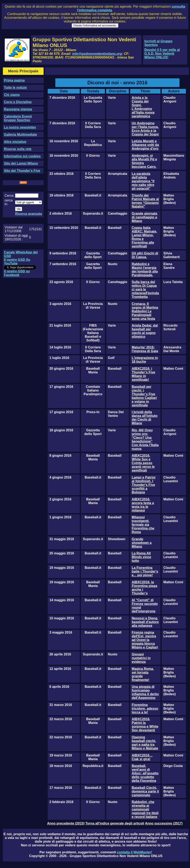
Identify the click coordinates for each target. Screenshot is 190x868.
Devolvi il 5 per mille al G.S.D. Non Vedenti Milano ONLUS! (162, 54)
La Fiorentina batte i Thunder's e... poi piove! (145, 571)
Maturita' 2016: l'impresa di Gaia (145, 349)
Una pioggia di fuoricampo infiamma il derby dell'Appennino (145, 692)
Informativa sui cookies (22, 156)
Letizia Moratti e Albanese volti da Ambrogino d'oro (145, 145)
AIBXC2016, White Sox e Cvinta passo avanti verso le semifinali (143, 463)
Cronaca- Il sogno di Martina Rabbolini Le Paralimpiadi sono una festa (145, 311)
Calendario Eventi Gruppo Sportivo (18, 118)
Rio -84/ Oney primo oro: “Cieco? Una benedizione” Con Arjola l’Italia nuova (145, 439)
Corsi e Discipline (18, 102)
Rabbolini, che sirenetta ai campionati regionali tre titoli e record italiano (145, 809)
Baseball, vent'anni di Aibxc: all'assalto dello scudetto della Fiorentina (145, 773)
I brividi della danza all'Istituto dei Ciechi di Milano (145, 418)
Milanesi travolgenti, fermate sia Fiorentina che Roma (143, 525)
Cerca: (9, 196)
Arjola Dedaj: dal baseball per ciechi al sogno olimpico (145, 331)
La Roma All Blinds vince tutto (141, 557)
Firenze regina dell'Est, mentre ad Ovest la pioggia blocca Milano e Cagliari (145, 640)
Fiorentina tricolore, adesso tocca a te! (145, 709)
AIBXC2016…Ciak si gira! (142, 757)
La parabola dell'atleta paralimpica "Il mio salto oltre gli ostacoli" (143, 181)
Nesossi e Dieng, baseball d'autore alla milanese (145, 622)
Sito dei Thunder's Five (22, 171)
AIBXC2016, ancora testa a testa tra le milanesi (143, 505)
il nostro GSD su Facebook (17, 273)
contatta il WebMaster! (134, 852)
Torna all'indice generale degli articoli (115, 823)
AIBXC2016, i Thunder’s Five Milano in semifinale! (144, 374)
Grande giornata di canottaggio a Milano (145, 217)
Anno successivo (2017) (164, 823)
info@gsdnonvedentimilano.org (97, 54)
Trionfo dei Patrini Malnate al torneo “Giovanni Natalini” (145, 201)
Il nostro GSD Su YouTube (17, 262)
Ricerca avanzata (28, 214)
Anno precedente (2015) (66, 823)
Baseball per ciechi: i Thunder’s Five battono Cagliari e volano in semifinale (144, 396)
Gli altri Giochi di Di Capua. (145, 255)
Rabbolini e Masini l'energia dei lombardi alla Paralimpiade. (145, 270)
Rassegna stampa (18, 109)
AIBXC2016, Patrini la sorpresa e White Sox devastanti (145, 725)
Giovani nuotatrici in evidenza (141, 658)
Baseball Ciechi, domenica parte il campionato (145, 791)
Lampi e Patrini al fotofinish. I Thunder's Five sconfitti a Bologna (144, 485)
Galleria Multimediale (20, 135)
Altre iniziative (15, 142)
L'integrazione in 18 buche (145, 360)
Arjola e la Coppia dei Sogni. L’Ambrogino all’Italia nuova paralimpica (143, 107)
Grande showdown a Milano (142, 543)
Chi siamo (12, 95)
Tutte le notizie (15, 88)
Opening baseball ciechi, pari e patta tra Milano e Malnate (145, 743)
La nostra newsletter (20, 127)
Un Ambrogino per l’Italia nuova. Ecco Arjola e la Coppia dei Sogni (145, 129)
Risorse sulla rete (18, 149)
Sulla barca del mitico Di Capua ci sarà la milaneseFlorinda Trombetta (145, 289)
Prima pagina (14, 80)
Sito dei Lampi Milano (21, 163)
